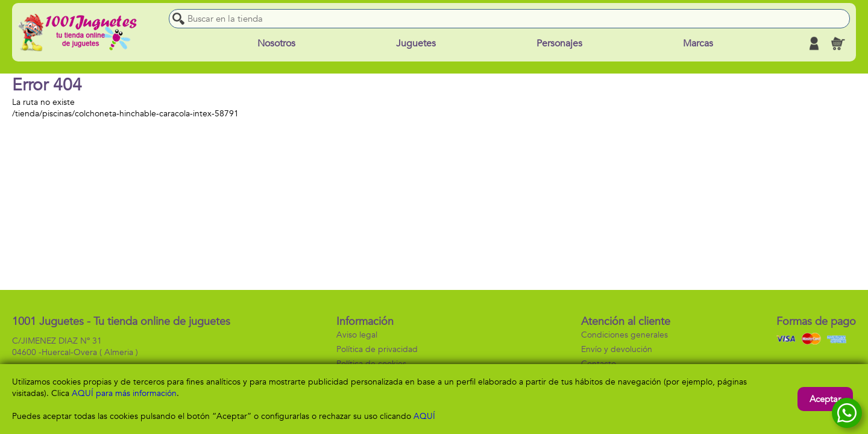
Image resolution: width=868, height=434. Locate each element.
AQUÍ (424, 416)
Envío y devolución (617, 349)
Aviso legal (357, 335)
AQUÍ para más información (124, 393)
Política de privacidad (377, 349)
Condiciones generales (624, 335)
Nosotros (276, 43)
